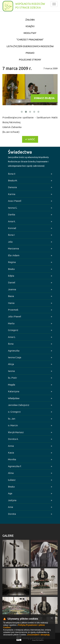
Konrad (12, 228)
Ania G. (12, 337)
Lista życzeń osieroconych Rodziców (30, 46)
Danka (12, 214)
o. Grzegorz (14, 412)
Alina (11, 473)
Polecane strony (30, 60)
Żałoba (30, 20)
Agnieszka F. (15, 466)
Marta (11, 323)
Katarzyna (14, 391)
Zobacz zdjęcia (44, 98)
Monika (12, 459)
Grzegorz (13, 330)
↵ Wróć (30, 139)
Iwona (11, 371)
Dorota (12, 514)
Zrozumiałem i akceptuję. (39, 635)
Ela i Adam (14, 255)
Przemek (13, 310)
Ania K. (12, 221)
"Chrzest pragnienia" (30, 40)
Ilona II (12, 174)
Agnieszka (14, 351)
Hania (11, 303)
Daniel (12, 282)
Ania (10, 507)
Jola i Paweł (14, 316)
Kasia (11, 453)
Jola (10, 242)
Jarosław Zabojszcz (19, 405)
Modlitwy (30, 33)
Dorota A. (13, 439)
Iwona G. (13, 208)
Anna (11, 446)
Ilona (11, 344)
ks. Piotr (12, 378)
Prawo (30, 53)
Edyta (11, 276)
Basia (11, 296)
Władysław (14, 398)
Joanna (12, 289)
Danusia (12, 187)
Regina (12, 262)
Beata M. (13, 180)
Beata (11, 269)
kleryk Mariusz (16, 432)
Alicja (11, 364)
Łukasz (12, 480)
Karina (12, 194)
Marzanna (13, 248)
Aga (10, 493)
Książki (30, 26)
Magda (12, 385)
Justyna (12, 500)
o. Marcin (13, 425)
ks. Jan (12, 419)
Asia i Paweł (15, 201)
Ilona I (11, 235)
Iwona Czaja (15, 357)
